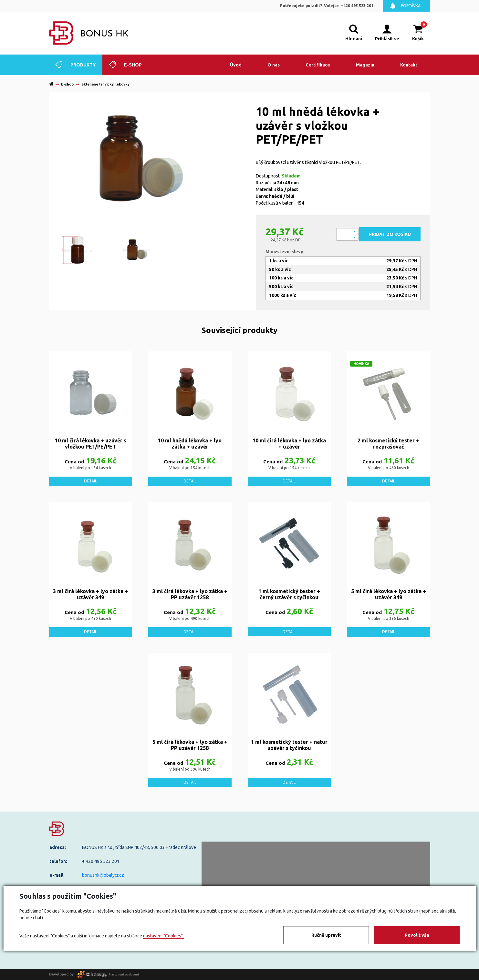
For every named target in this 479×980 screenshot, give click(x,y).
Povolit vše (417, 935)
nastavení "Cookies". (163, 936)
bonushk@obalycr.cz (103, 875)
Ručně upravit (326, 935)
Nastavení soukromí (124, 974)
